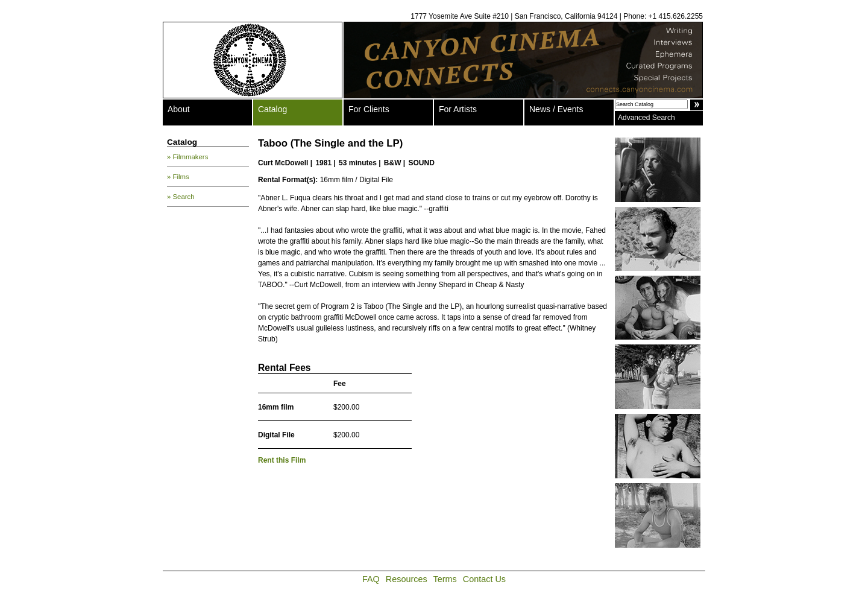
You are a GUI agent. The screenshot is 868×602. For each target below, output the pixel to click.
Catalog (272, 109)
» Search (181, 197)
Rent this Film (282, 460)
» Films (178, 177)
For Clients (369, 109)
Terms (445, 579)
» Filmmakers (187, 157)
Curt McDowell (283, 163)
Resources (407, 579)
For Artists (458, 109)
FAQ (371, 579)
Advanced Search (646, 118)
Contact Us (484, 579)
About (179, 109)
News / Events (556, 109)
